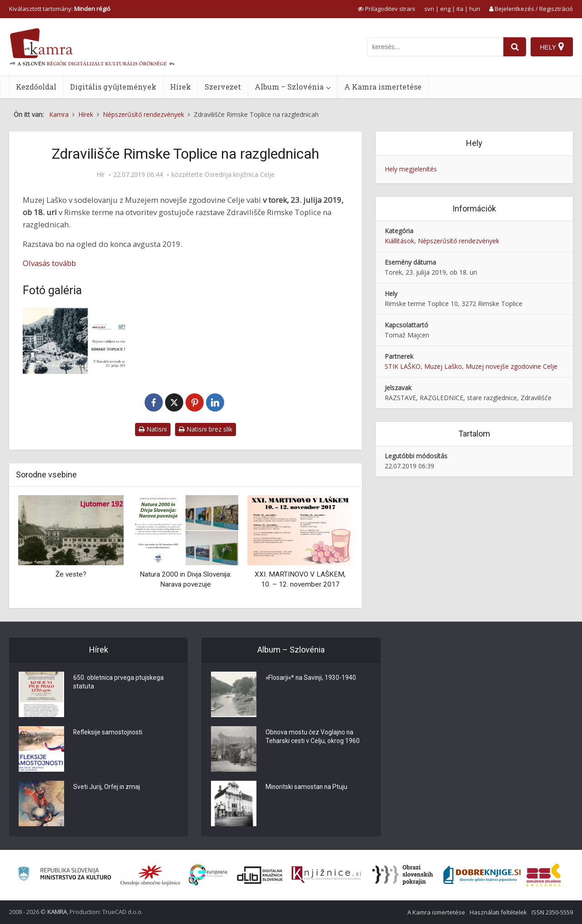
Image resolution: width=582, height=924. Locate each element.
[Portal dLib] (260, 875)
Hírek (181, 87)
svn (429, 9)
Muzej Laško (443, 366)
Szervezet (223, 87)
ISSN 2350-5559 (552, 912)
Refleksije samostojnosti (108, 733)
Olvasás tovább (49, 263)
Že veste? (71, 574)
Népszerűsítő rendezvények (459, 241)
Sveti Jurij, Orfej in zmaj (107, 788)
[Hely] (552, 47)
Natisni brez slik (206, 429)
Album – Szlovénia (289, 87)
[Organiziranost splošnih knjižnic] (151, 875)
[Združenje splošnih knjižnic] (544, 875)
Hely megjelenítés (411, 169)
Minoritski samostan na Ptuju (307, 788)
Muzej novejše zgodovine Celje (512, 366)
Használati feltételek (498, 912)
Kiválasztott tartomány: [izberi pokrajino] (60, 9)
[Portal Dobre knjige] (482, 875)
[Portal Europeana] (208, 875)
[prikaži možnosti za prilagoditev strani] (386, 9)
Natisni (153, 429)
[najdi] (515, 47)
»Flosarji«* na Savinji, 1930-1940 (312, 678)
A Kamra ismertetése (383, 87)
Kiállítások (399, 241)
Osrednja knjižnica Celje (240, 175)
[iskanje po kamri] (435, 47)
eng (445, 9)
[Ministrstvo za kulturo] (64, 875)
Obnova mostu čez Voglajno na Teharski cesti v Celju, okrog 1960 (313, 738)
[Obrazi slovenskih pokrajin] (403, 875)
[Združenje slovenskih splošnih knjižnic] (326, 875)
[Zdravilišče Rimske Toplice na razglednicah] (74, 341)
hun (475, 9)
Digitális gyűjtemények (113, 87)
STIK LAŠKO (403, 366)
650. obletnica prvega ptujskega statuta (119, 683)
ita (460, 9)
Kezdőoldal (36, 87)
